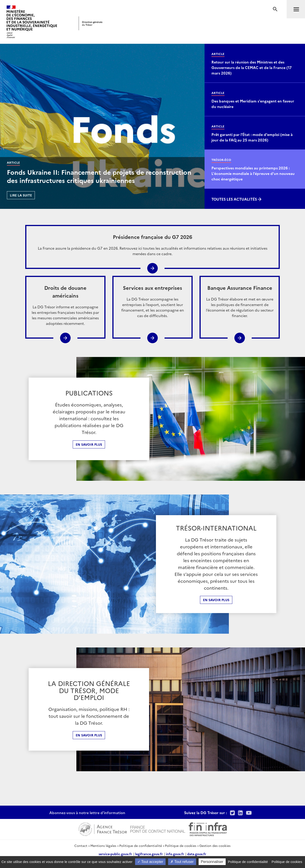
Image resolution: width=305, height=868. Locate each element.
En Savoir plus (216, 600)
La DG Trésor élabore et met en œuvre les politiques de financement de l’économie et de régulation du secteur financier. (240, 301)
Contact (81, 846)
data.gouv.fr (197, 854)
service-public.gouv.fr (115, 854)
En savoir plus (89, 444)
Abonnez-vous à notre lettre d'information (87, 813)
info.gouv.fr (175, 854)
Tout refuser (182, 862)
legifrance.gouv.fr (149, 854)
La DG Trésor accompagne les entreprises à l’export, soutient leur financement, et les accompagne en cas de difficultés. (152, 301)
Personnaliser (212, 862)
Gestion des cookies (215, 846)
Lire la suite (21, 195)
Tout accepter (150, 862)
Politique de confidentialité (141, 846)
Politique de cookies (181, 846)
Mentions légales (103, 846)
